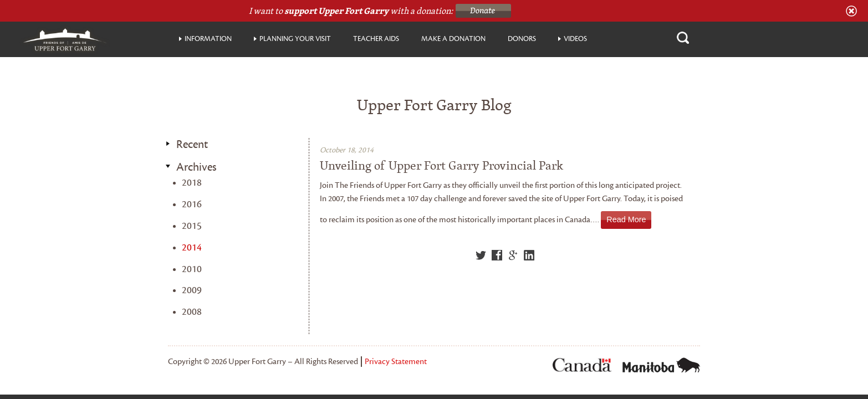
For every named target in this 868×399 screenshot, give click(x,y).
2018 (192, 183)
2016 (192, 204)
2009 (192, 290)
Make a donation (453, 39)
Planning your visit (295, 39)
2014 (192, 247)
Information (208, 39)
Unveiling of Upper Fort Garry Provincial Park (441, 165)
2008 (192, 312)
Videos (575, 39)
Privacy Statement (396, 362)
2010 (192, 269)
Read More (626, 219)
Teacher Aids (376, 39)
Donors (522, 39)
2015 (192, 226)
